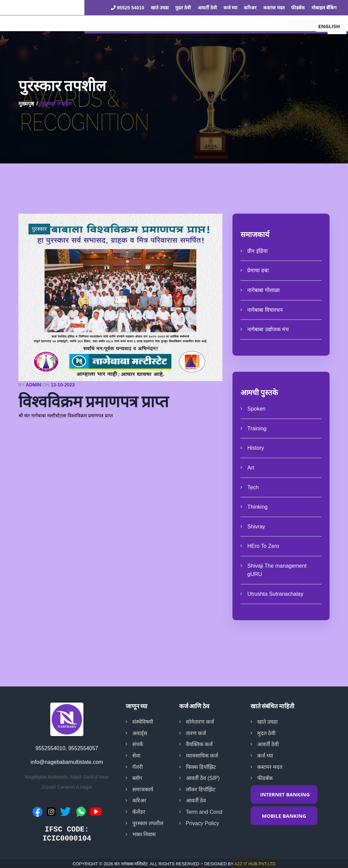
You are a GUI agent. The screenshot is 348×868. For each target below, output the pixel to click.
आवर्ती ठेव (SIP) (203, 778)
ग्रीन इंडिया (257, 251)
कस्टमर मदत (274, 8)
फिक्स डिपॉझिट (201, 767)
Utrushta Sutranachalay (275, 594)
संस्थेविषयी (143, 722)
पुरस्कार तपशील (148, 823)
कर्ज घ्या (230, 8)
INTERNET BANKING (285, 794)
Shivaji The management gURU (277, 570)
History (256, 448)
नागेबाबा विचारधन (265, 310)
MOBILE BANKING (284, 816)
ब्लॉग (137, 778)
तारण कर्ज (196, 733)
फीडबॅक (298, 8)
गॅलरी (137, 767)
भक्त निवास (144, 834)
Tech (253, 487)
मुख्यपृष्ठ (26, 104)
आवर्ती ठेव (196, 801)
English (329, 26)
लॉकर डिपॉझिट (201, 789)
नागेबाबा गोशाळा (263, 290)
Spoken (256, 409)
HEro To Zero (263, 546)
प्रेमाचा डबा (258, 270)
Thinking (257, 507)
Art (251, 468)
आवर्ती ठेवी (207, 8)
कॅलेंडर (139, 812)
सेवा (136, 756)
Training (257, 428)
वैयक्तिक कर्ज (199, 744)
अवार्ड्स (140, 733)
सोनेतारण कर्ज (200, 722)
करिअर (250, 8)
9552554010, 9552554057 (67, 748)
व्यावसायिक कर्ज (202, 756)
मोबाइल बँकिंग (324, 8)
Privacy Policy (203, 823)
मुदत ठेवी (183, 8)
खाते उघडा (160, 8)
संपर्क (138, 744)
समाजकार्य (143, 789)
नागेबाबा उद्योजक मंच (268, 329)
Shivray (256, 527)
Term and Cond (204, 812)
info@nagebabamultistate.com (67, 762)
